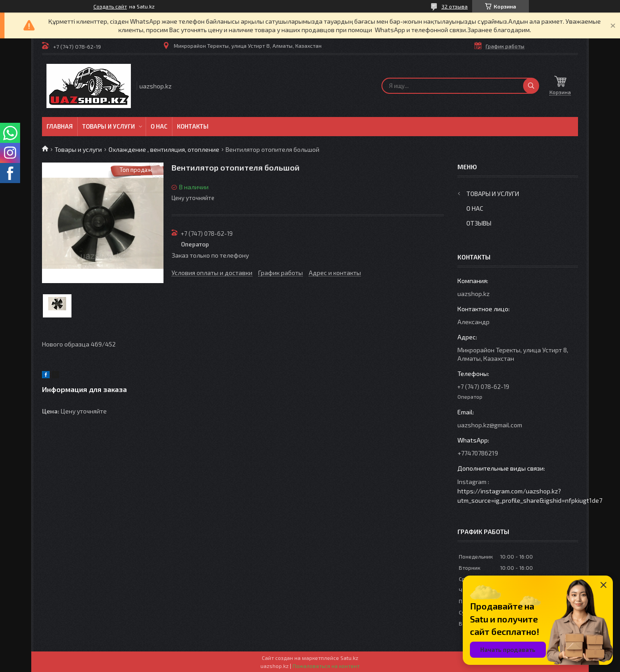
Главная (60, 126)
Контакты (193, 126)
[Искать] (531, 86)
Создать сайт (110, 6)
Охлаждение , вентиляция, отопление (164, 149)
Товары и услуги (109, 126)
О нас (159, 126)
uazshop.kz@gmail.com (490, 425)
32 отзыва (455, 6)
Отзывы (479, 223)
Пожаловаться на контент (326, 666)
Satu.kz (349, 658)
